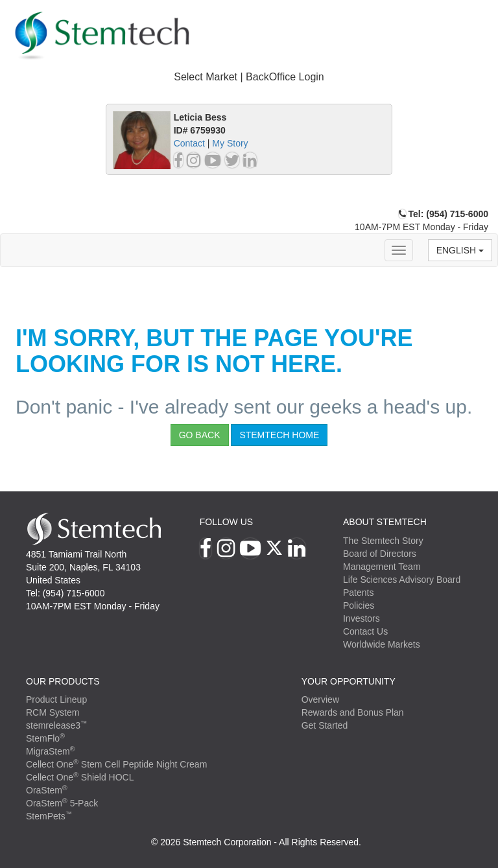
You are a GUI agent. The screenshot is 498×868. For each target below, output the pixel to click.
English (460, 250)
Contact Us (365, 631)
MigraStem (50, 751)
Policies (359, 605)
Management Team (382, 567)
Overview (320, 699)
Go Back (200, 435)
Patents (358, 592)
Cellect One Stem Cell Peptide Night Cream (116, 764)
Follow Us (226, 522)
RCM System (53, 712)
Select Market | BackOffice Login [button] (249, 77)
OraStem (47, 790)
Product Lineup (56, 699)
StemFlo (45, 738)
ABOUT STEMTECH (385, 522)
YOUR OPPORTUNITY (349, 681)
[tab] (249, 77)
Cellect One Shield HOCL (80, 777)
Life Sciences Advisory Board (402, 580)
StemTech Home (279, 435)
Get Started (325, 725)
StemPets (49, 816)
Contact (189, 143)
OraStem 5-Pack (62, 803)
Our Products (63, 681)
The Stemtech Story (383, 541)
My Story (230, 143)
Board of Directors (380, 554)
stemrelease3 (57, 725)
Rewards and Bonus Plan (353, 712)
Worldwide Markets (382, 644)
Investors (362, 618)
